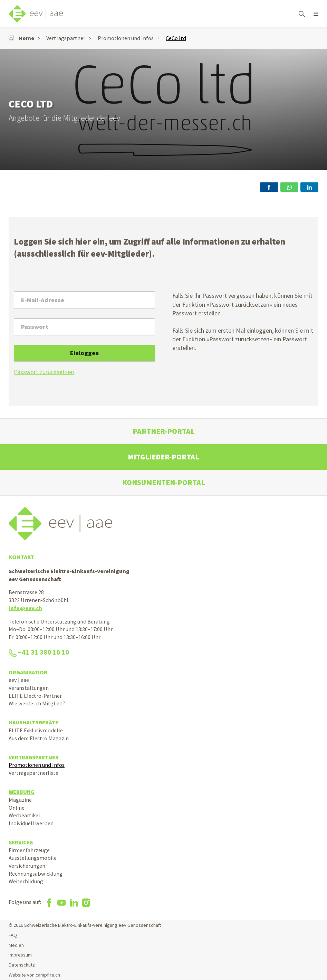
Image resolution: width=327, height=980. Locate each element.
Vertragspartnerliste (33, 773)
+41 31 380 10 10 (39, 652)
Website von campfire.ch (34, 975)
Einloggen (84, 353)
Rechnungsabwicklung (36, 874)
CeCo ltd (176, 38)
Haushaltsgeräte (33, 722)
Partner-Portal (164, 431)
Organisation (28, 672)
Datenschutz (22, 965)
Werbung (22, 792)
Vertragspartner (66, 38)
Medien (16, 945)
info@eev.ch (25, 608)
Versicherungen (27, 866)
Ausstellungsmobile (33, 858)
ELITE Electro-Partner (35, 696)
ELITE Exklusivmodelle (36, 730)
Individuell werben (31, 823)
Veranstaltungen (29, 688)
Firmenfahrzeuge (29, 850)
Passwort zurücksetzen (44, 372)
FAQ (13, 935)
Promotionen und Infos (126, 38)
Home (21, 38)
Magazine (20, 800)
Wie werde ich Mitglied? (37, 703)
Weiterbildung (26, 881)
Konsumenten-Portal (164, 482)
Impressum (20, 955)
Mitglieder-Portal (163, 457)
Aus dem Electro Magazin (39, 738)
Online (17, 808)
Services (21, 842)
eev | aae (19, 680)
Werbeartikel (24, 815)
